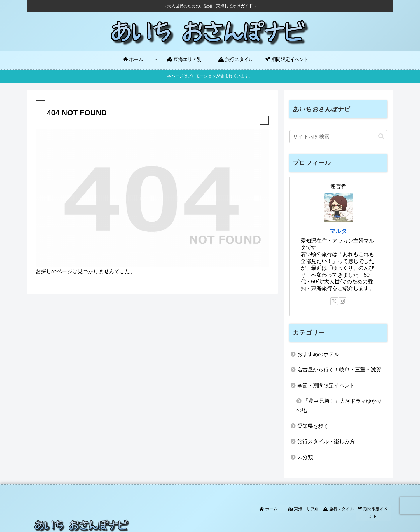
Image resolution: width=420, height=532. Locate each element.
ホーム (269, 508)
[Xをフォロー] (334, 301)
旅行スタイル (339, 508)
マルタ (338, 231)
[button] (381, 136)
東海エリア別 (304, 508)
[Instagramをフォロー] (342, 301)
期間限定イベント (373, 512)
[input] (338, 137)
